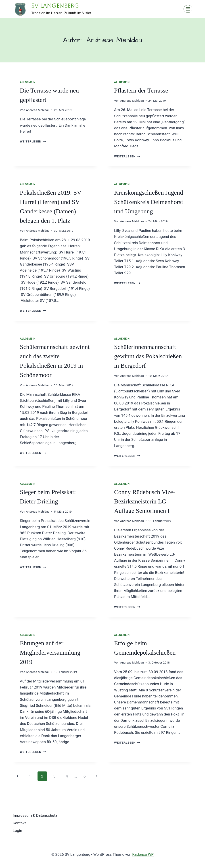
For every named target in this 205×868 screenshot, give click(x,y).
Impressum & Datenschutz (35, 815)
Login (17, 831)
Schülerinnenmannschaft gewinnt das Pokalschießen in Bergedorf (148, 356)
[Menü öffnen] (188, 9)
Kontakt (19, 823)
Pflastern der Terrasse (141, 90)
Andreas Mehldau (38, 110)
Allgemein (28, 82)
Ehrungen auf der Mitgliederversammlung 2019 (50, 653)
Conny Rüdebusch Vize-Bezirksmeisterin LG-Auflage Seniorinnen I (145, 501)
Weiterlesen (33, 141)
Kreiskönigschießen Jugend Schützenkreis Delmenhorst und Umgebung (149, 202)
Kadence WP (143, 854)
